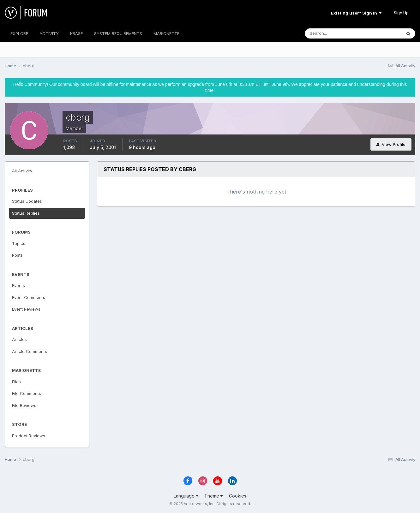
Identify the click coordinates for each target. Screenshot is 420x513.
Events (18, 285)
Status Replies (26, 213)
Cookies (238, 496)
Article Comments (30, 351)
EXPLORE (19, 33)
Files (16, 382)
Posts (17, 255)
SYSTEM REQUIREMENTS (118, 33)
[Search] (333, 33)
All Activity (22, 171)
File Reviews (24, 405)
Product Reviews (29, 436)
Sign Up (401, 13)
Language (186, 496)
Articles (19, 339)
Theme (214, 496)
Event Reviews (26, 309)
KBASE (76, 33)
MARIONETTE (166, 33)
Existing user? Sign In (356, 13)
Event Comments (29, 297)
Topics (19, 243)
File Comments (27, 393)
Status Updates (27, 201)
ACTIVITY (49, 33)
